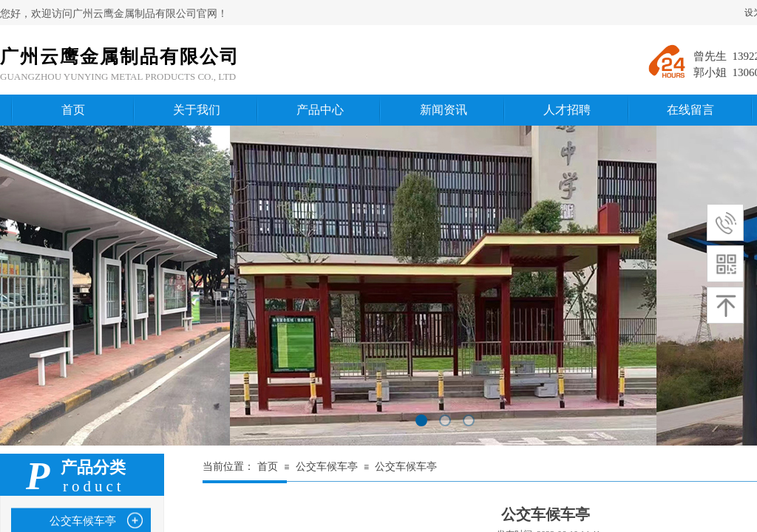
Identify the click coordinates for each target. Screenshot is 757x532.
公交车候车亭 (327, 467)
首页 (268, 467)
